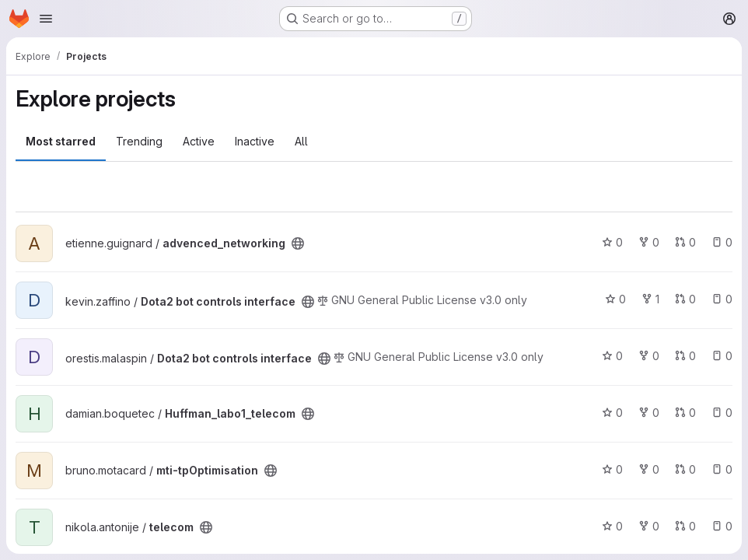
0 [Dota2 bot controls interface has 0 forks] (649, 356)
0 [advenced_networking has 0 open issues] (722, 242)
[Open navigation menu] (46, 19)
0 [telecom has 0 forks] (649, 526)
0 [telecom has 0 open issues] (722, 526)
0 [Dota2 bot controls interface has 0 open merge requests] (685, 299)
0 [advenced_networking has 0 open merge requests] (685, 242)
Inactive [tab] (255, 141)
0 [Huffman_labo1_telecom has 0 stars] (612, 413)
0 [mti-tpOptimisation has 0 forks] (649, 469)
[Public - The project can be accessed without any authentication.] (298, 243)
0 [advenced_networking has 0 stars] (612, 242)
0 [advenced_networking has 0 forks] (649, 242)
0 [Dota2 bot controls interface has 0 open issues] (722, 299)
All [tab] (301, 141)
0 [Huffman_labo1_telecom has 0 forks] (649, 413)
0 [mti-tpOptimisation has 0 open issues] (722, 469)
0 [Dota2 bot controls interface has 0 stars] (615, 299)
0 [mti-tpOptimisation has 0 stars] (612, 469)
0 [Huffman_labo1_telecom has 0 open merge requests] (685, 413)
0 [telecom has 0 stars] (612, 526)
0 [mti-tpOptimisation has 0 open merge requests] (685, 469)
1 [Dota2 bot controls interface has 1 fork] (650, 299)
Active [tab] (199, 141)
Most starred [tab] (61, 141)
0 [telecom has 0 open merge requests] (685, 526)
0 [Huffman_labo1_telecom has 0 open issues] (722, 413)
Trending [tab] (139, 141)
